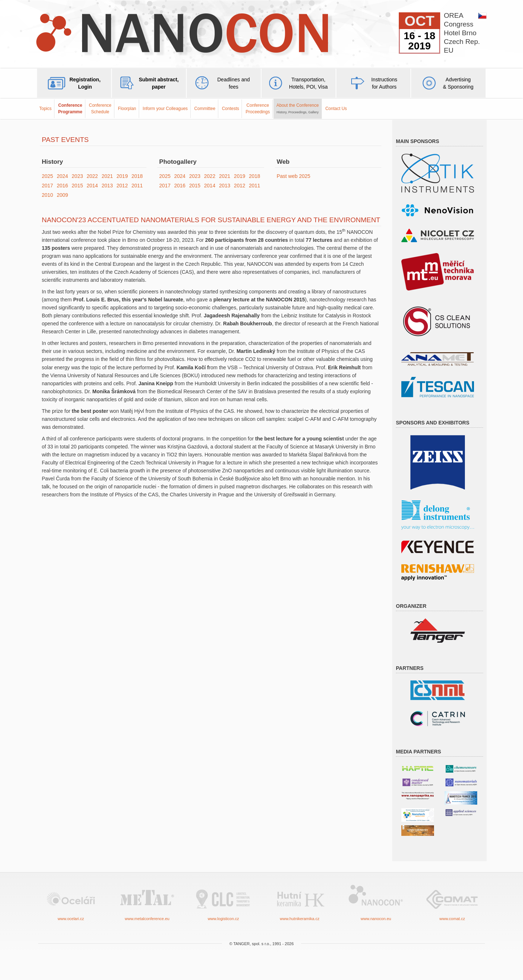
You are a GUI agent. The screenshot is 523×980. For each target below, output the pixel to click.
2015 (77, 186)
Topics (45, 109)
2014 (92, 186)
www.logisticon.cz (223, 902)
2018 (137, 176)
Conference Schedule (100, 108)
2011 (137, 186)
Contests (230, 109)
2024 (62, 176)
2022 (92, 176)
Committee (205, 109)
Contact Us (336, 109)
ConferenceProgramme (70, 108)
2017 (47, 186)
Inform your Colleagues (165, 109)
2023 (77, 176)
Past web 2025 (294, 176)
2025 (47, 176)
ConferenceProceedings (258, 108)
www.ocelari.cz (71, 902)
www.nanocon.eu (376, 902)
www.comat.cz (452, 902)
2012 (122, 186)
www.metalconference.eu (147, 902)
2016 (62, 186)
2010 (47, 195)
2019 (122, 176)
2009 (62, 195)
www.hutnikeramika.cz (300, 902)
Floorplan (127, 109)
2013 (107, 186)
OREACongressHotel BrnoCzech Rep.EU (462, 33)
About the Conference (298, 108)
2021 (107, 176)
